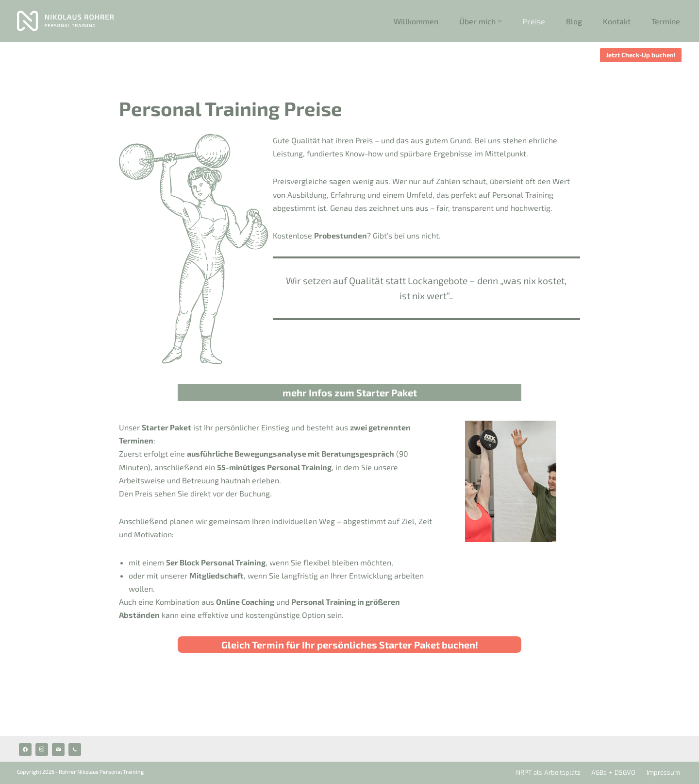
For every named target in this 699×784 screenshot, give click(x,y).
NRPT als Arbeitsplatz (548, 773)
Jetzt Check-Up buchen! (641, 55)
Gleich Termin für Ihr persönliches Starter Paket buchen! (350, 645)
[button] (500, 21)
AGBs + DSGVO (613, 773)
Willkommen (416, 21)
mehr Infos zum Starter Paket (350, 392)
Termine (666, 21)
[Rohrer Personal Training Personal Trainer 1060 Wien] (66, 21)
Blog (574, 21)
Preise (534, 21)
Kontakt (617, 21)
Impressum (663, 773)
